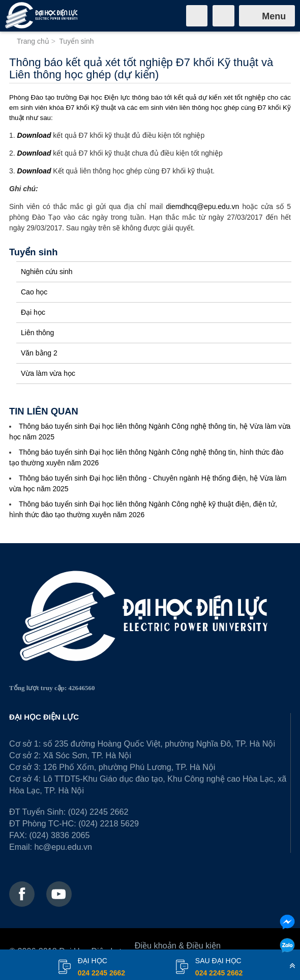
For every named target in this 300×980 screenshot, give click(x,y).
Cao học (34, 292)
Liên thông (37, 333)
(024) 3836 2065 (60, 835)
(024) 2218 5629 (109, 823)
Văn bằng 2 (39, 353)
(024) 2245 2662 (98, 812)
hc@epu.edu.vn (63, 847)
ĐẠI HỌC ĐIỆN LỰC (44, 717)
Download (34, 135)
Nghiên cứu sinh (47, 272)
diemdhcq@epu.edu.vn (202, 206)
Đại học (33, 312)
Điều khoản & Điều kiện (178, 945)
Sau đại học (219, 968)
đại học (101, 968)
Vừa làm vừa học (48, 373)
